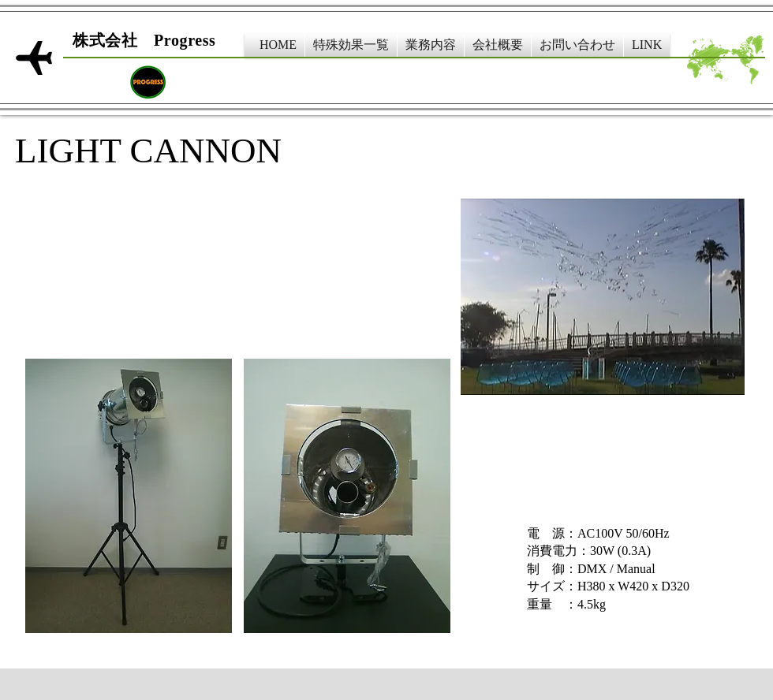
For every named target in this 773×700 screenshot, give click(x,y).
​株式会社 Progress (144, 40)
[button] (351, 45)
